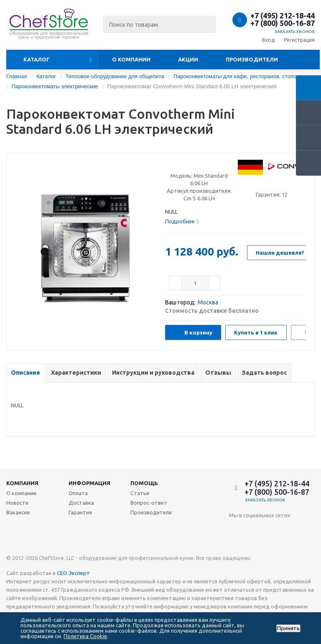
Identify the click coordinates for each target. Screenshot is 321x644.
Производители (252, 59)
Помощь (144, 483)
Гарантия (80, 512)
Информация (89, 483)
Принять (288, 628)
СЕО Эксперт (73, 573)
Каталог (37, 59)
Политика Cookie (85, 636)
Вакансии (18, 512)
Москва (208, 302)
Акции (188, 59)
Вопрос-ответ (149, 503)
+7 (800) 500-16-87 (283, 23)
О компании (131, 59)
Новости (17, 503)
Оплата (78, 493)
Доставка (81, 503)
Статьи (140, 493)
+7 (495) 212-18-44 (283, 15)
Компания (22, 483)
